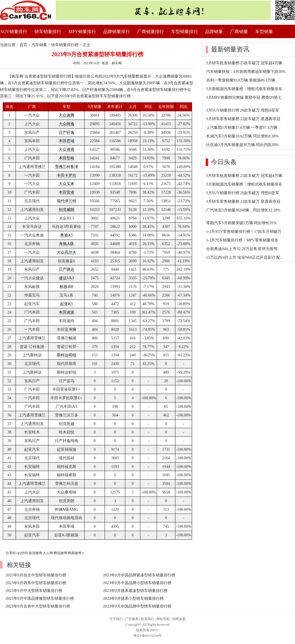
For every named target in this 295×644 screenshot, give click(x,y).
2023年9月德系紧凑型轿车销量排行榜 (135, 591)
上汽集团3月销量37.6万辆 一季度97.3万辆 (242, 128)
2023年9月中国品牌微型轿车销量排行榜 (40, 599)
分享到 (11, 553)
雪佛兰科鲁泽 (67, 167)
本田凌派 (67, 312)
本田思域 (67, 141)
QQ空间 (22, 553)
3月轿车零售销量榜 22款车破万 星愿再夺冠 (243, 119)
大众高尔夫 (67, 252)
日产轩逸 (67, 133)
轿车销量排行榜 (65, 45)
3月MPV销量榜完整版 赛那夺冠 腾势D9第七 (244, 98)
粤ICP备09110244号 (147, 636)
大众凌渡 (67, 150)
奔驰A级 (66, 244)
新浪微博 (35, 553)
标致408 (66, 287)
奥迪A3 (66, 235)
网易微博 (75, 553)
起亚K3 (66, 304)
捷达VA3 (66, 278)
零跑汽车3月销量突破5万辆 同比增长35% (241, 223)
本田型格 (67, 158)
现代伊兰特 (67, 201)
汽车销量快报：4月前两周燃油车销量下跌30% (246, 72)
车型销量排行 (185, 32)
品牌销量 (214, 32)
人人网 (48, 553)
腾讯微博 (60, 553)
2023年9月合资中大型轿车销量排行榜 (38, 606)
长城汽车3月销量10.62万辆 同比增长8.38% (242, 136)
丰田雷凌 (67, 192)
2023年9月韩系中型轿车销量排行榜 (36, 583)
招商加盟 (179, 619)
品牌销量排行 (117, 32)
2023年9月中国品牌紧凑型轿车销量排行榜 (139, 575)
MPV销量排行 (82, 32)
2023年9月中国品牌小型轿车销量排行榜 (137, 583)
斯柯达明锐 (67, 355)
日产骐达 (67, 269)
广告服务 (132, 619)
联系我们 (147, 619)
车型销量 (264, 32)
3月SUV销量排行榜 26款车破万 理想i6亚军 (243, 110)
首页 (23, 45)
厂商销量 (239, 32)
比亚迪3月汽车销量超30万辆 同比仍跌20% (242, 145)
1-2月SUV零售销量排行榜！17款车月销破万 (244, 232)
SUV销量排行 (14, 32)
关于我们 (116, 619)
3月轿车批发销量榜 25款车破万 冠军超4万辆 (244, 63)
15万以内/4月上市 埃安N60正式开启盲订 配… (245, 257)
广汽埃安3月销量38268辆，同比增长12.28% (243, 210)
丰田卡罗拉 (67, 175)
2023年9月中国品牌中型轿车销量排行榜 (137, 606)
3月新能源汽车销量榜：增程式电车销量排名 (244, 89)
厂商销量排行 (151, 32)
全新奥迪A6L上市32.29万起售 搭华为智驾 (242, 249)
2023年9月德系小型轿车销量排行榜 (133, 599)
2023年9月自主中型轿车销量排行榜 (36, 575)
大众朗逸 (67, 124)
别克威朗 (67, 210)
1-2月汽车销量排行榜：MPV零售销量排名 (242, 240)
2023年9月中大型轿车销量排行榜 (34, 591)
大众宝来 (67, 184)
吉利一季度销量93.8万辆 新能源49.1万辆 (241, 80)
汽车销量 (39, 45)
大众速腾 (67, 115)
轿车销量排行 (48, 32)
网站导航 (163, 619)
